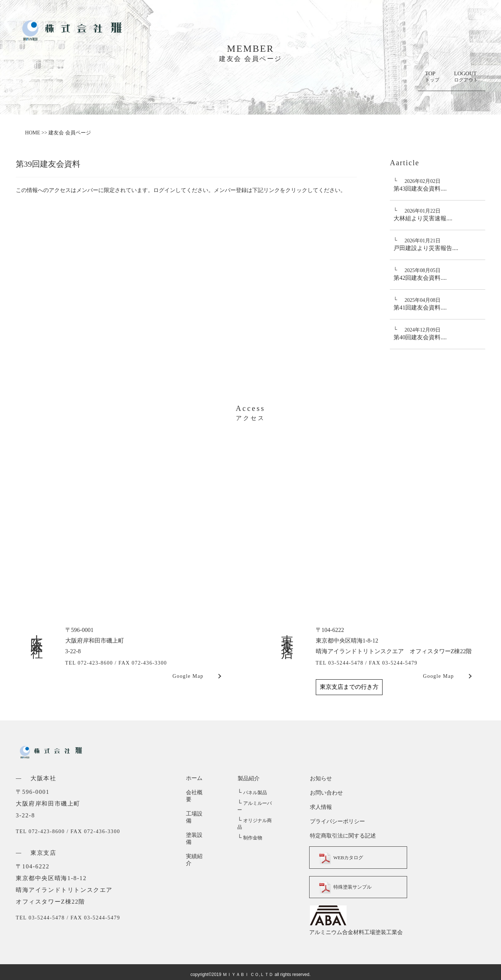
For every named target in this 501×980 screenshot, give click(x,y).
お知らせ (320, 778)
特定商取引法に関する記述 (342, 835)
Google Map (188, 676)
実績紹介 (197, 835)
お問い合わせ (326, 792)
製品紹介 (248, 778)
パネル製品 (252, 793)
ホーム (194, 778)
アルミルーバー (257, 803)
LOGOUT (466, 77)
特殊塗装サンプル (348, 887)
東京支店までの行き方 (349, 687)
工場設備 (197, 807)
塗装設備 (197, 821)
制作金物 (250, 824)
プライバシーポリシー (337, 821)
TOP (432, 77)
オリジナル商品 (257, 814)
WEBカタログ (343, 857)
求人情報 (320, 807)
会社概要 (197, 792)
